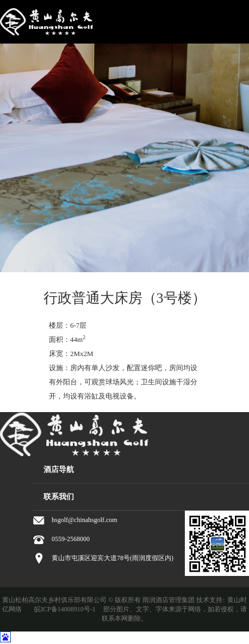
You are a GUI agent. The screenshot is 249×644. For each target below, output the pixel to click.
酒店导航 (59, 470)
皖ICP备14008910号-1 (65, 609)
